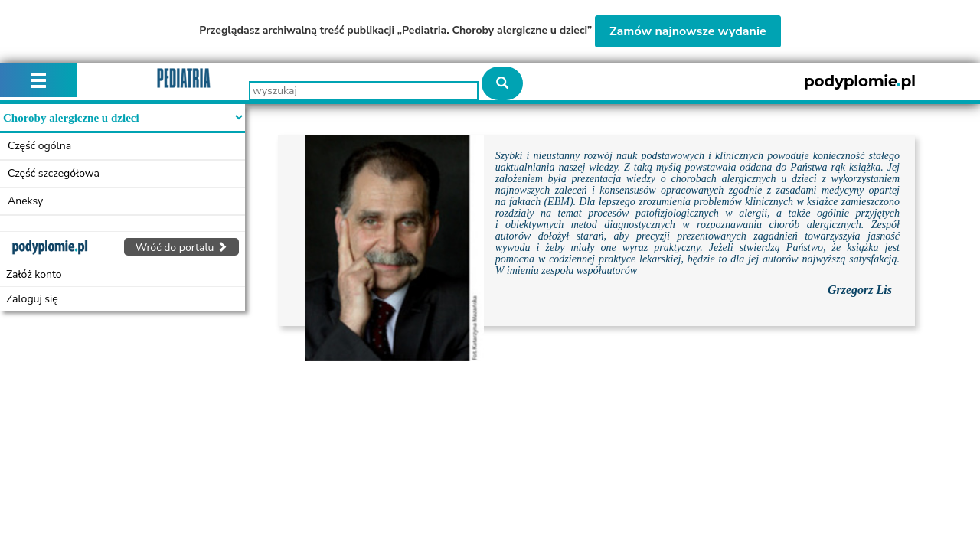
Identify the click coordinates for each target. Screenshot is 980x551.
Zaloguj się (32, 299)
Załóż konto (34, 274)
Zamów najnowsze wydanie (688, 31)
